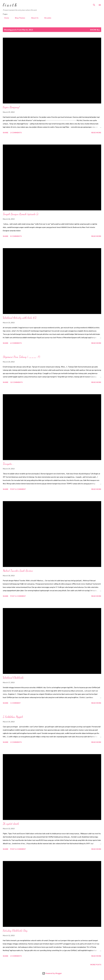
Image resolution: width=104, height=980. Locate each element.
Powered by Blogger (52, 973)
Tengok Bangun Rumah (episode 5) (21, 214)
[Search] (94, 4)
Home (5, 18)
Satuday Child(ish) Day (15, 931)
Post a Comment (18, 489)
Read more (96, 133)
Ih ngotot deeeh (11, 824)
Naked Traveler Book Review (18, 571)
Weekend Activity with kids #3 (20, 318)
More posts (96, 965)
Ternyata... (8, 464)
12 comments (16, 382)
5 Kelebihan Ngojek (13, 717)
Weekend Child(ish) (13, 678)
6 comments (16, 343)
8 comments (16, 236)
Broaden (46, 18)
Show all (95, 30)
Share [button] (6, 133)
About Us (33, 18)
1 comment (15, 703)
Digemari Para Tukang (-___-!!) (21, 357)
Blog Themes (19, 18)
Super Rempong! (11, 107)
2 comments (16, 133)
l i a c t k (10, 5)
